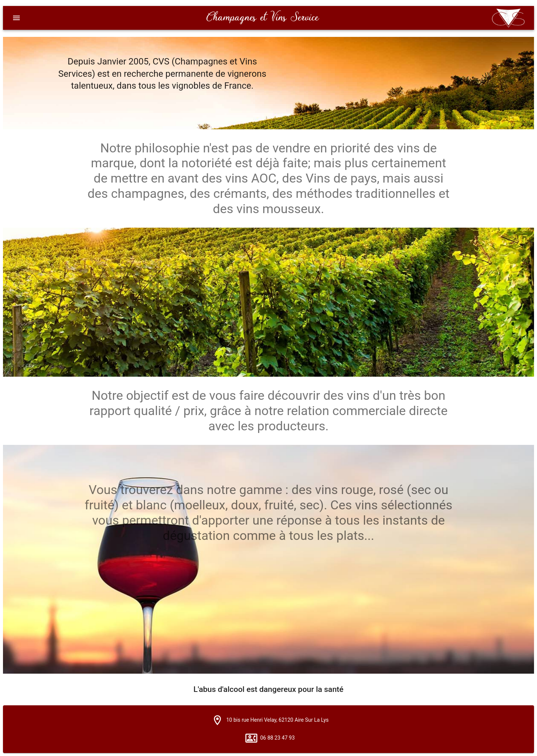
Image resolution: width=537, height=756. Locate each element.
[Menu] (16, 18)
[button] (217, 720)
